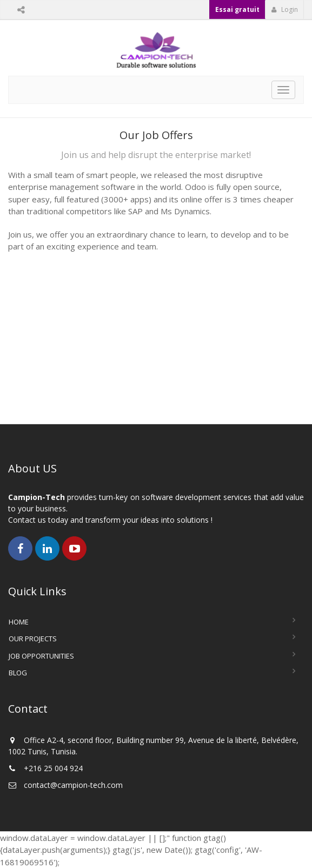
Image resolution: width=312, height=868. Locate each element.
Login (285, 9)
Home (19, 622)
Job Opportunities (41, 656)
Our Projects (33, 639)
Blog (18, 673)
